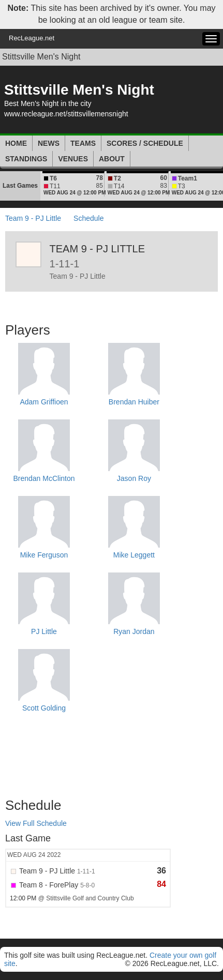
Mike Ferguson (44, 555)
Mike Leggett (134, 555)
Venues (73, 159)
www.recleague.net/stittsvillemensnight (66, 114)
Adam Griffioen (44, 402)
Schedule (88, 218)
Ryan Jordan (134, 631)
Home (16, 143)
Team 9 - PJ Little (33, 218)
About (112, 159)
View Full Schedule (36, 823)
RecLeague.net (32, 38)
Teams (83, 143)
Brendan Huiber (134, 402)
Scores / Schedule (145, 143)
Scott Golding (44, 708)
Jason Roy (134, 478)
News (49, 143)
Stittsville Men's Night (41, 57)
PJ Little (44, 631)
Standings (26, 159)
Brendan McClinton (44, 478)
